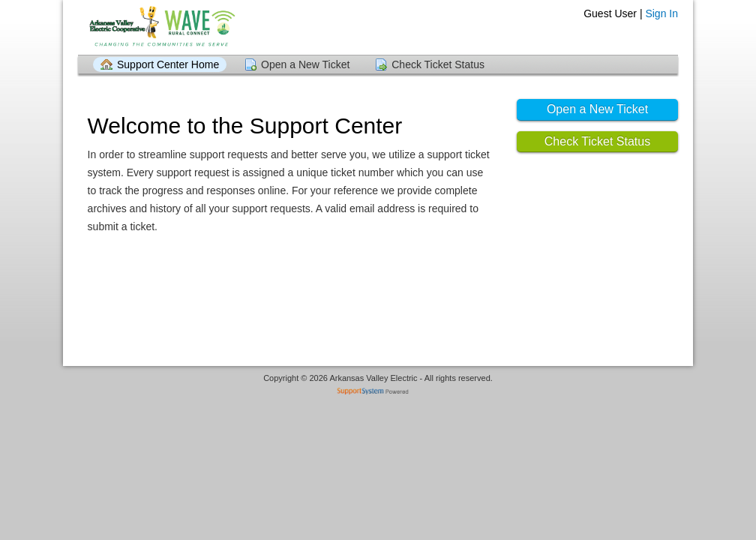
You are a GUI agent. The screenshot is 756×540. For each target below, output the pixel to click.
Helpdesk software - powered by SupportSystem (378, 393)
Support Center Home (168, 64)
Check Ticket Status (438, 64)
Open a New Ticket (305, 64)
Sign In (661, 13)
